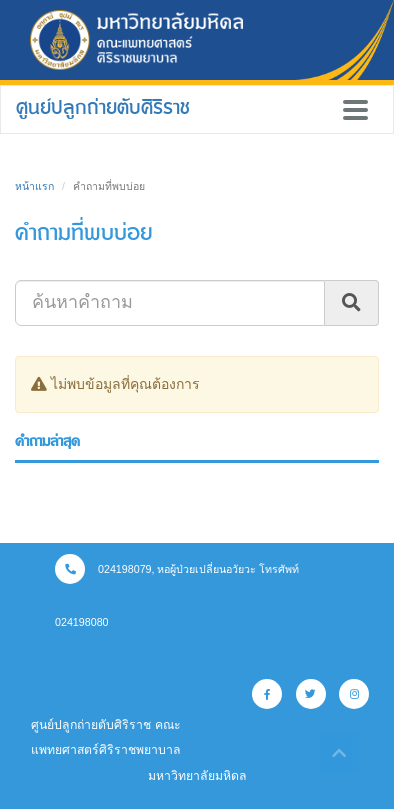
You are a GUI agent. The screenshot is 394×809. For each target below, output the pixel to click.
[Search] (170, 303)
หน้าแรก (34, 186)
